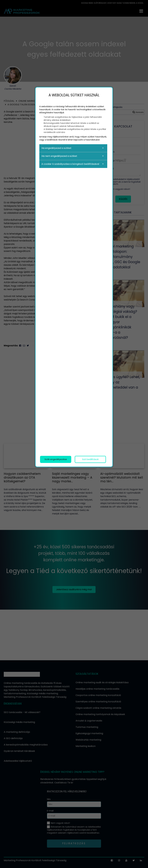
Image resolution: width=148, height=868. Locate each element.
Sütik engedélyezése (56, 459)
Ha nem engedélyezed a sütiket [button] (59, 156)
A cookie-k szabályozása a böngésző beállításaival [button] (70, 164)
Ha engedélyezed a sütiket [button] (56, 148)
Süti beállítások (90, 459)
